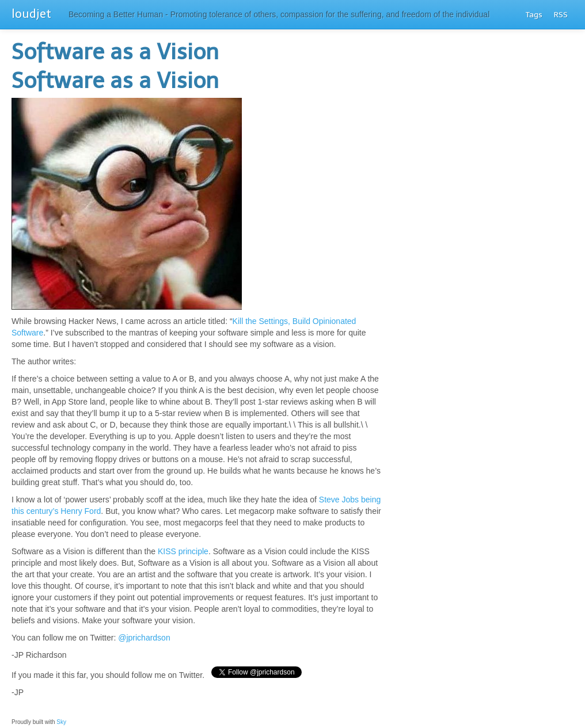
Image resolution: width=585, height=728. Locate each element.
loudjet (31, 14)
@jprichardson (144, 638)
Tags (534, 15)
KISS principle (183, 551)
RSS (561, 15)
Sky (61, 722)
